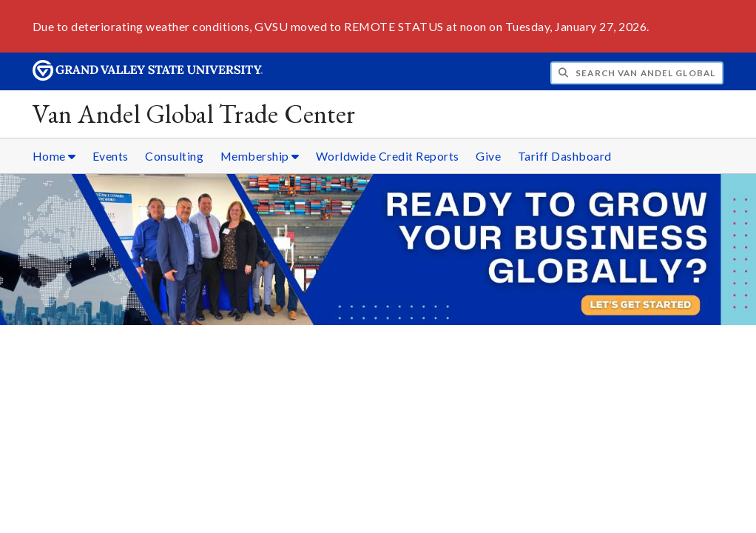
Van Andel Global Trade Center (194, 114)
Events (111, 156)
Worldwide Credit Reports (388, 156)
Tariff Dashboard (565, 156)
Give (488, 156)
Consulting (174, 156)
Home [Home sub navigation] (54, 156)
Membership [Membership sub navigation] (260, 156)
